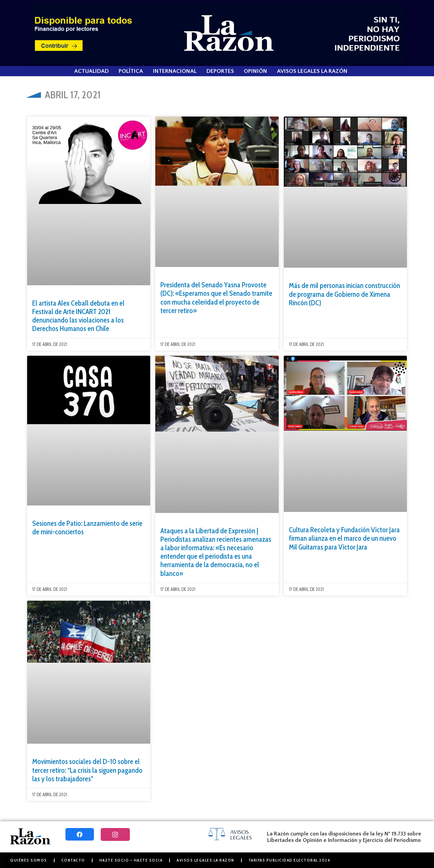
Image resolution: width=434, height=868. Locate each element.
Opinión (255, 71)
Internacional (175, 71)
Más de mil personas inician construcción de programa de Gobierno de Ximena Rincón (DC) (344, 294)
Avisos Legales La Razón (312, 71)
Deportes (220, 71)
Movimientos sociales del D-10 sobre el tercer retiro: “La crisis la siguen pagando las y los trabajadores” (87, 770)
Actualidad (92, 71)
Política (131, 71)
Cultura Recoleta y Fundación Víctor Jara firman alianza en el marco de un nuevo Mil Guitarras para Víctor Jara (344, 538)
